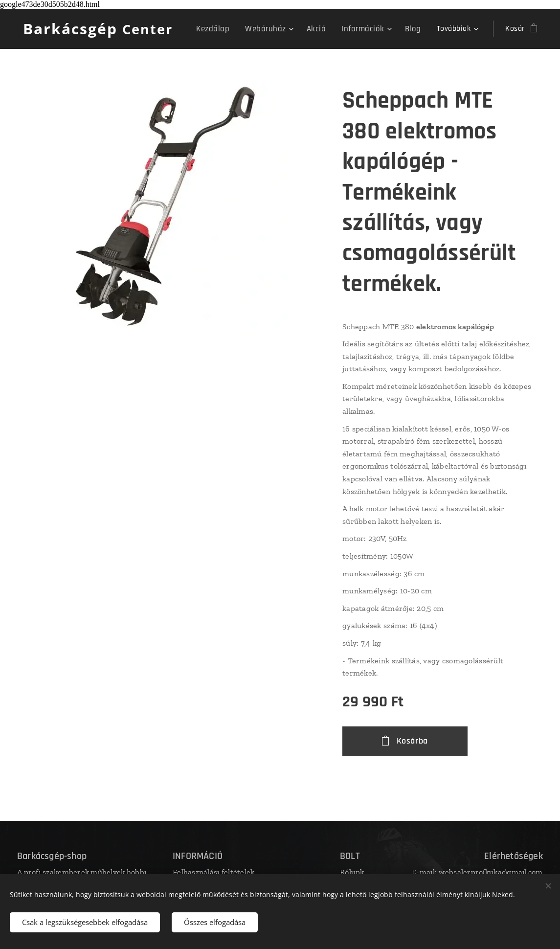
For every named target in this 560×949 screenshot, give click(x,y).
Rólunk (352, 872)
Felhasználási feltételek (213, 872)
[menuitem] (226, 29)
